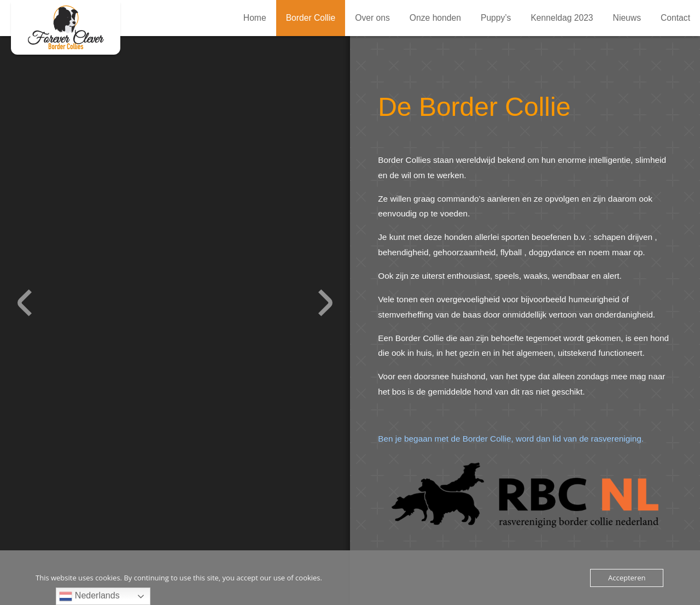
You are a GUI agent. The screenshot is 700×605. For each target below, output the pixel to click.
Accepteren (627, 578)
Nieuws (627, 18)
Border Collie (66, 27)
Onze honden (435, 18)
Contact (675, 18)
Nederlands (89, 596)
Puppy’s (496, 18)
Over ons (372, 18)
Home (255, 18)
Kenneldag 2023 (562, 18)
